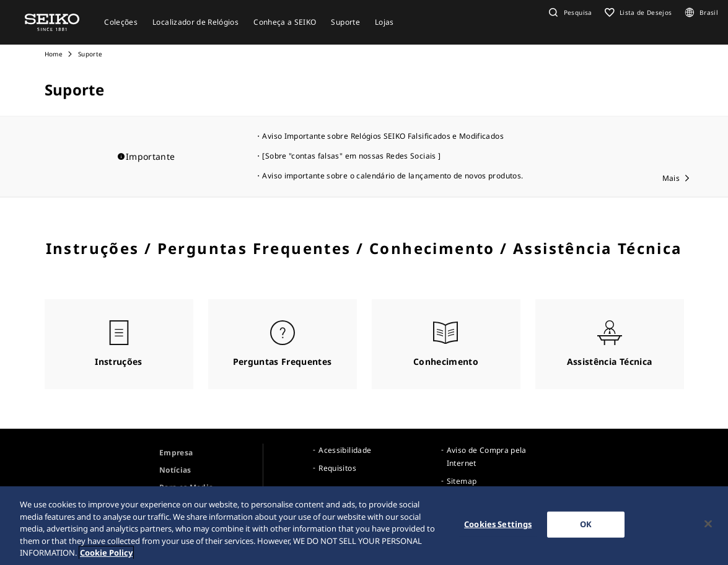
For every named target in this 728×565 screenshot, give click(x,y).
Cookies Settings (498, 527)
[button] (569, 12)
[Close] (708, 527)
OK (586, 527)
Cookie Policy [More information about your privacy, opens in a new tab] (106, 555)
